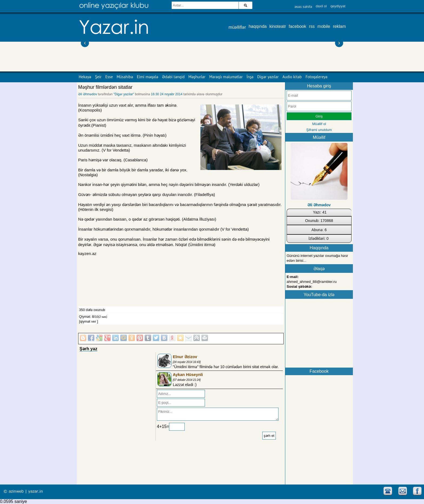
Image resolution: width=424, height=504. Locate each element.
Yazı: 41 (320, 212)
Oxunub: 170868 (319, 221)
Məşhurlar (197, 77)
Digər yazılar (268, 77)
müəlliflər (237, 27)
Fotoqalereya (317, 77)
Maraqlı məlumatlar (226, 77)
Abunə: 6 (319, 230)
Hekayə (85, 77)
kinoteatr (278, 26)
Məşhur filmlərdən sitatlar (105, 87)
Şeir (98, 77)
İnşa (250, 77)
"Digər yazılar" (124, 94)
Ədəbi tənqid (173, 77)
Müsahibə (125, 77)
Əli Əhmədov (88, 94)
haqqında (258, 26)
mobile (324, 26)
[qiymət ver (87, 321)
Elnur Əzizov (185, 357)
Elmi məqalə (148, 77)
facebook (298, 26)
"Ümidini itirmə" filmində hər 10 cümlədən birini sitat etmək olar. (226, 367)
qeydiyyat (338, 6)
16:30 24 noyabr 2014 (167, 94)
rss (312, 26)
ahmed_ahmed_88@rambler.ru (312, 282)
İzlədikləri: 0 (319, 238)
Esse (109, 77)
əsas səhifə (303, 7)
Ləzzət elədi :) (185, 385)
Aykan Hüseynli (188, 374)
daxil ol (321, 6)
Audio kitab (292, 77)
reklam (339, 26)
